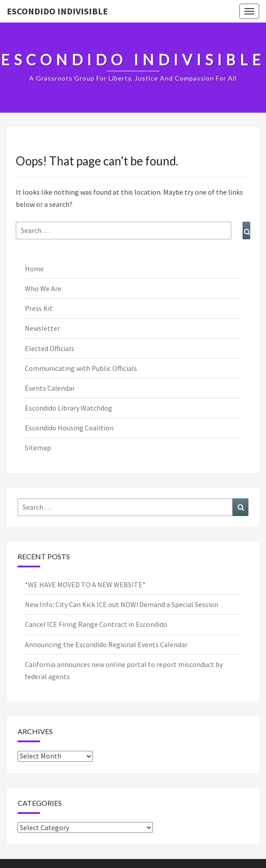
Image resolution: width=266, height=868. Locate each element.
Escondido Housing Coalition (69, 428)
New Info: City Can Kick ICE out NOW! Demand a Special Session (122, 604)
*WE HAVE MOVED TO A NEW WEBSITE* (85, 585)
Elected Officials (50, 348)
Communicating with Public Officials (81, 368)
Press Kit (39, 308)
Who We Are (43, 288)
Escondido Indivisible (57, 11)
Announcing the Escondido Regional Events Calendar (106, 644)
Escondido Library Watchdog (69, 408)
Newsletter (42, 328)
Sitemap (38, 448)
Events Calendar (50, 388)
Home (34, 269)
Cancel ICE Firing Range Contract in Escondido (96, 624)
